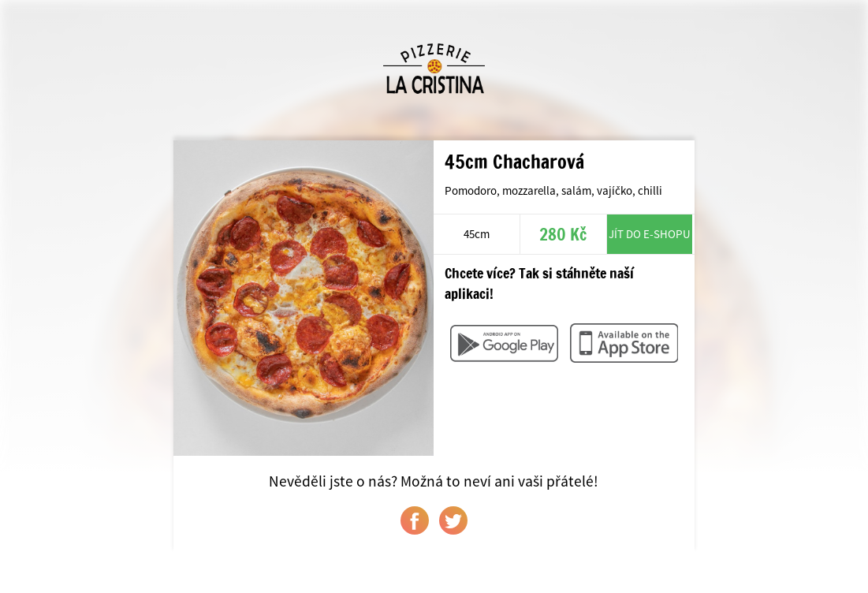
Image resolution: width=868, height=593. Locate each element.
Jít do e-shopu (650, 234)
